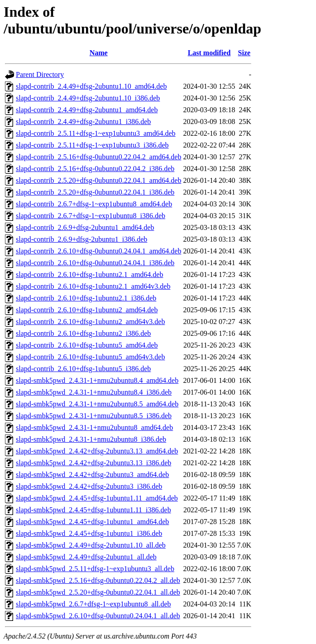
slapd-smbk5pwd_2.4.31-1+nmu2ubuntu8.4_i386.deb (94, 392)
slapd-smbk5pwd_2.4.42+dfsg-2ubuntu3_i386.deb (89, 486)
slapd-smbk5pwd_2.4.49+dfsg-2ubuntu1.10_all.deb (91, 545)
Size (244, 53)
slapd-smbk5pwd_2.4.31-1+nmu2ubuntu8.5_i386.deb (94, 416)
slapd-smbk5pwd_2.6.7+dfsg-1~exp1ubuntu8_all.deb (93, 604)
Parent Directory (40, 74)
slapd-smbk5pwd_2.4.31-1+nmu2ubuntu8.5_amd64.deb (97, 404)
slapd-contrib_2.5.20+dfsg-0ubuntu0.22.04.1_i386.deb (95, 192)
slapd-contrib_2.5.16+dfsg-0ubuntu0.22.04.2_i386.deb (95, 169)
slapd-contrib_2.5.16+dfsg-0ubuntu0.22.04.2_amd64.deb (98, 157)
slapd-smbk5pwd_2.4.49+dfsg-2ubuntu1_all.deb (86, 557)
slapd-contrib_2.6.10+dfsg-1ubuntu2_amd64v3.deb (90, 322)
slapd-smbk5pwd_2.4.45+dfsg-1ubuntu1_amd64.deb (92, 522)
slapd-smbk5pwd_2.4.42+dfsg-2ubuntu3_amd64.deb (92, 475)
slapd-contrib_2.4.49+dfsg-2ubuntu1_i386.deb (83, 122)
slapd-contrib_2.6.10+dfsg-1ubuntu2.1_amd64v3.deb (93, 286)
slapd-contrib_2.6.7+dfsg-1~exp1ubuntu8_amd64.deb (94, 204)
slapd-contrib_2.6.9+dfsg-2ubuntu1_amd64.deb (85, 227)
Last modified (209, 53)
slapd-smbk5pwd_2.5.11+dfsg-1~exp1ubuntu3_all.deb (95, 569)
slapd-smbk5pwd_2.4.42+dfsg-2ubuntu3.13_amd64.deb (97, 451)
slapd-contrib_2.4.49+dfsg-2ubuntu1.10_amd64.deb (91, 86)
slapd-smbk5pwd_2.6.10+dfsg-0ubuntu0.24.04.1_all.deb (98, 616)
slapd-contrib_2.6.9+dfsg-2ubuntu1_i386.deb (81, 239)
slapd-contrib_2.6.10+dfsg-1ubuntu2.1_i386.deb (86, 298)
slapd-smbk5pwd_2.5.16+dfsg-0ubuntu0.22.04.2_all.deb (98, 580)
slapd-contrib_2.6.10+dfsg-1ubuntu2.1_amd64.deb (89, 274)
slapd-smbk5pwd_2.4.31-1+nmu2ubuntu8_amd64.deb (94, 427)
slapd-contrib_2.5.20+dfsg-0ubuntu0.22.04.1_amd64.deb (98, 180)
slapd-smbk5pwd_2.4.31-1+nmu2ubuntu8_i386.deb (91, 439)
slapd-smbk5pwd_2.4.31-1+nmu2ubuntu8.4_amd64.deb (97, 380)
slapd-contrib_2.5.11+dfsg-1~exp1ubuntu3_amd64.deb (96, 133)
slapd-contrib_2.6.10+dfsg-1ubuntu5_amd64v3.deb (90, 357)
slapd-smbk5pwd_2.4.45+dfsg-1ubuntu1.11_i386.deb (93, 510)
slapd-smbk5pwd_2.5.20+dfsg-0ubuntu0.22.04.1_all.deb (98, 592)
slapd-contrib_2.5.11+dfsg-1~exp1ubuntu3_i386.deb (92, 145)
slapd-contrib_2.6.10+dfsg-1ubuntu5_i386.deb (83, 369)
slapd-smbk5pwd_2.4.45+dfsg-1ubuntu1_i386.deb (89, 533)
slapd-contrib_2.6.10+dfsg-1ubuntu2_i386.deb (83, 333)
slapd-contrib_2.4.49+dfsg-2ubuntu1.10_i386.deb (88, 98)
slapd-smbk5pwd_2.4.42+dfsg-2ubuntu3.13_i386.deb (93, 463)
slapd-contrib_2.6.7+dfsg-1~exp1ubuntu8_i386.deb (91, 216)
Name (99, 53)
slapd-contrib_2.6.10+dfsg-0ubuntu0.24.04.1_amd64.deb (98, 251)
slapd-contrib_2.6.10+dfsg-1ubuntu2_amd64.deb (87, 310)
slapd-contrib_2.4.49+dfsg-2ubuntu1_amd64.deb (87, 110)
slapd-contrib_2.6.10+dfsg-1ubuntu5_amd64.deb (87, 345)
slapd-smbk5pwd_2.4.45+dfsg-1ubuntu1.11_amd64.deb (97, 498)
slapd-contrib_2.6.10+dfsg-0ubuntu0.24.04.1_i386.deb (95, 263)
